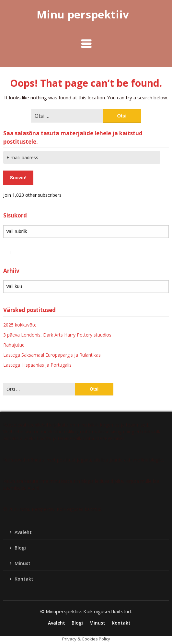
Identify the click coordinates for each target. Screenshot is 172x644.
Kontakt (24, 579)
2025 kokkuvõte (20, 325)
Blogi (20, 548)
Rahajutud (14, 345)
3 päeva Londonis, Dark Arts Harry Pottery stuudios (57, 335)
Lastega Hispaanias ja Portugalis (37, 365)
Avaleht (23, 532)
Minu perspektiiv (83, 14)
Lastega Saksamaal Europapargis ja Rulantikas (52, 355)
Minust (23, 563)
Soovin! (18, 178)
